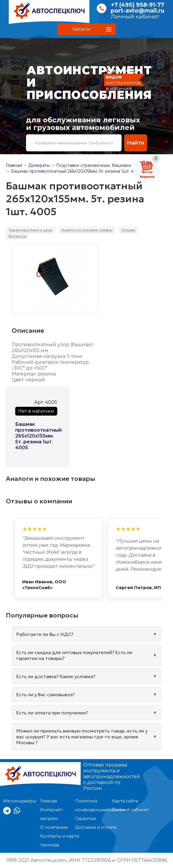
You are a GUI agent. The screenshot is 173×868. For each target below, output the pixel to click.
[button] (86, 29)
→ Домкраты (36, 165)
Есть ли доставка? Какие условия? (56, 676)
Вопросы (18, 236)
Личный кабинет (135, 17)
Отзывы (128, 230)
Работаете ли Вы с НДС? (45, 634)
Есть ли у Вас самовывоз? (45, 694)
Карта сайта (125, 801)
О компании (54, 827)
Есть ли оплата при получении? (52, 713)
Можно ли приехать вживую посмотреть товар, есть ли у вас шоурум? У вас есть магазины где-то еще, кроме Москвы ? (82, 737)
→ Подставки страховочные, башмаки (91, 165)
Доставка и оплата (96, 827)
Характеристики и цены (31, 230)
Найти (135, 143)
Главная (14, 165)
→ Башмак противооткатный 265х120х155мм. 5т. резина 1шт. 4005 (74, 171)
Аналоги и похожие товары (87, 230)
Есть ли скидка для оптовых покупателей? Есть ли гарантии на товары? (74, 655)
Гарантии (86, 819)
